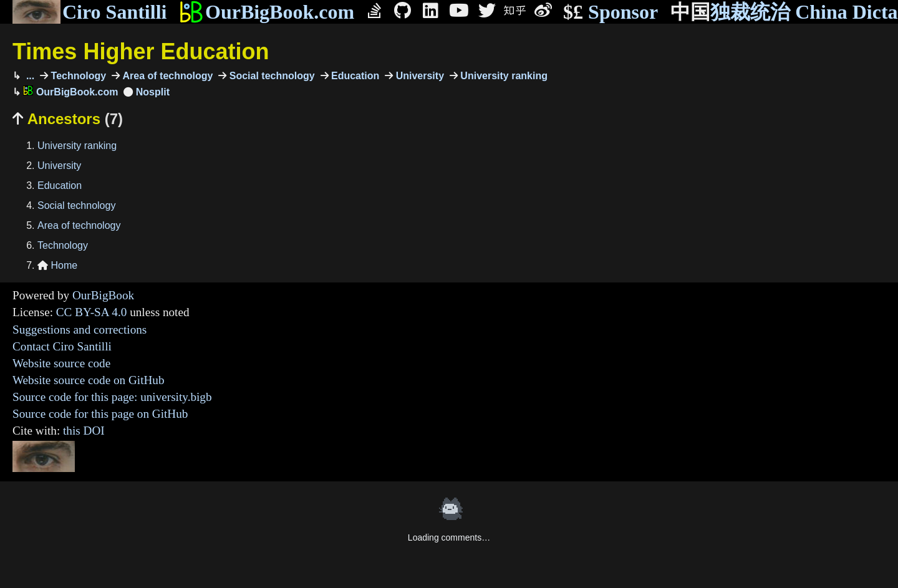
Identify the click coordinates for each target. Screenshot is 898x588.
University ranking (503, 76)
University (418, 76)
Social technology (270, 76)
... (29, 76)
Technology (77, 76)
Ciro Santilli (89, 12)
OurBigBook (103, 295)
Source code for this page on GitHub (100, 414)
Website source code (61, 363)
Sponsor (611, 12)
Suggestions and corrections (80, 330)
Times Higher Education (141, 51)
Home (57, 265)
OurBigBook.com (267, 12)
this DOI (84, 431)
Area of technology (166, 76)
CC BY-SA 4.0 (92, 312)
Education (354, 76)
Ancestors (68, 119)
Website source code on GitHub (89, 380)
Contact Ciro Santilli (62, 346)
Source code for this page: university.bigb (112, 397)
